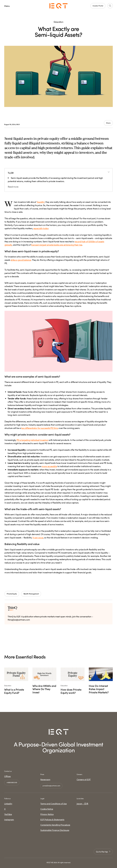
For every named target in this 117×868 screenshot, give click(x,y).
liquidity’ (41, 202)
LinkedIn (8, 804)
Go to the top (103, 852)
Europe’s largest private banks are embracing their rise (57, 245)
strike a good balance (21, 260)
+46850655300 (12, 782)
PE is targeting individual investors (32, 440)
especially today (41, 228)
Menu (7, 6)
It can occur (38, 537)
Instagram (9, 819)
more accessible (49, 466)
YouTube (8, 814)
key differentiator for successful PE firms (40, 428)
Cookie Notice (47, 809)
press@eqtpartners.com (51, 786)
